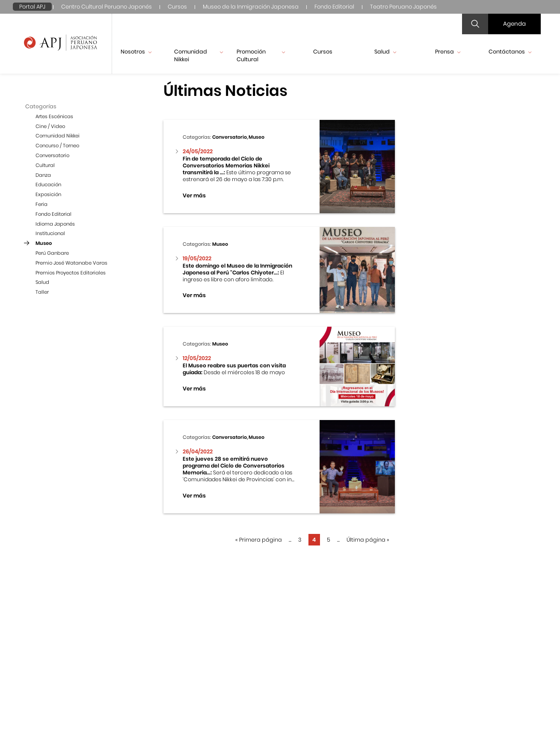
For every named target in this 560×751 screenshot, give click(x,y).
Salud (385, 52)
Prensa (448, 52)
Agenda (514, 24)
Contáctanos (510, 52)
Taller (42, 292)
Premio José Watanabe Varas (71, 263)
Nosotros (136, 52)
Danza (43, 175)
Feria (41, 204)
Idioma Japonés (55, 224)
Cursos (177, 7)
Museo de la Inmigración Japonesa (251, 7)
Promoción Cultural (261, 55)
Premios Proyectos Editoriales (71, 273)
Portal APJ (32, 7)
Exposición (48, 194)
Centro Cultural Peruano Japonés (107, 7)
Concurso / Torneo (57, 146)
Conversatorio (52, 155)
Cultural (45, 165)
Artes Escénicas (54, 116)
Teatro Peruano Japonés (403, 7)
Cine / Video (50, 126)
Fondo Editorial (334, 7)
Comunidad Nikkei (199, 55)
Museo (44, 243)
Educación (48, 185)
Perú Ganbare (52, 253)
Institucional (50, 233)
